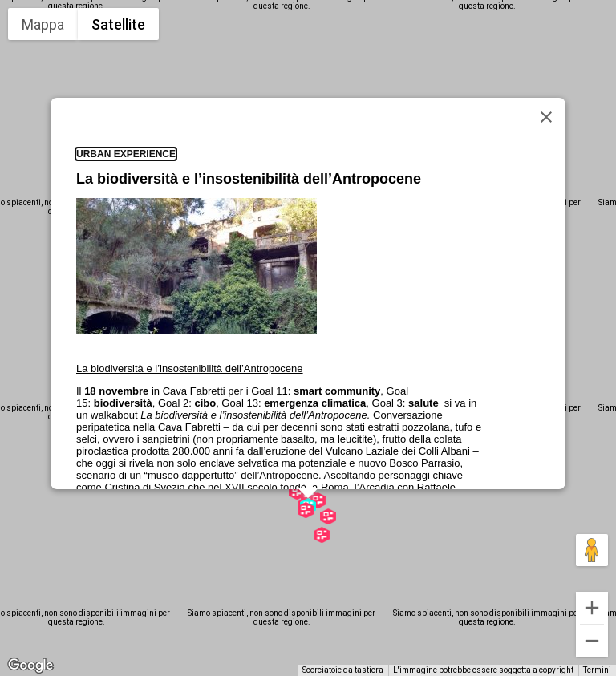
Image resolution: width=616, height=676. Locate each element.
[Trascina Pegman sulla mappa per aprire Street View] (592, 550)
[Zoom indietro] (592, 641)
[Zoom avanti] (592, 608)
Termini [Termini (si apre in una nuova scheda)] (597, 670)
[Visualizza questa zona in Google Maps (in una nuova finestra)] (30, 666)
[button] (328, 516)
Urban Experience (126, 154)
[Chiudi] (546, 117)
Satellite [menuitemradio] (118, 24)
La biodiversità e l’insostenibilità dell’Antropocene (249, 179)
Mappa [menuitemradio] (43, 24)
